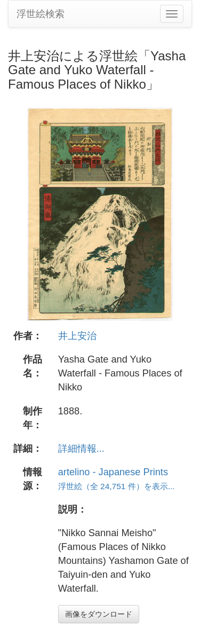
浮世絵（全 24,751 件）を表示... (117, 486)
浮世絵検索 (41, 14)
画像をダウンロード (99, 614)
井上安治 (77, 336)
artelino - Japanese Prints (113, 472)
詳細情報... (81, 449)
